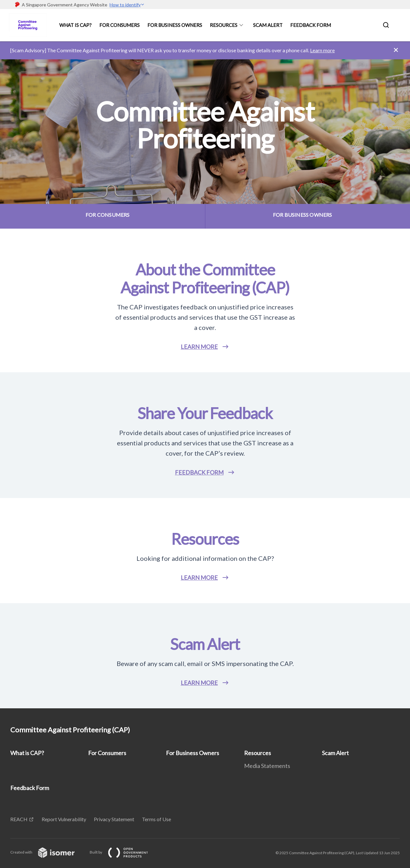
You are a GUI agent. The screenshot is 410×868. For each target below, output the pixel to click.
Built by (124, 852)
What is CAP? (75, 25)
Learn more (322, 50)
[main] (205, 375)
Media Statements (267, 766)
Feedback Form (311, 25)
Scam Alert (268, 25)
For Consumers (119, 25)
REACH (19, 819)
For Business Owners (175, 25)
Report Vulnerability (64, 819)
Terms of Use (156, 819)
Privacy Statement (114, 819)
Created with (48, 852)
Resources (224, 25)
